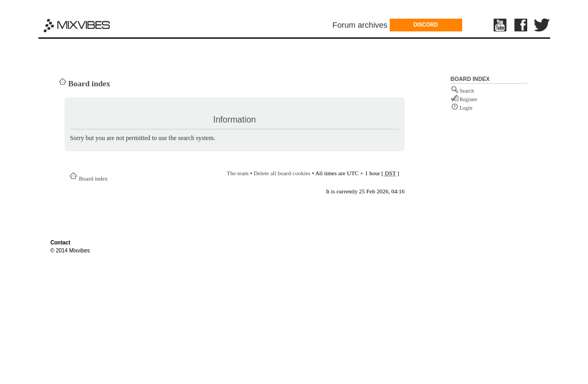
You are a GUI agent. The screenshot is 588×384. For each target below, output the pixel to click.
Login (466, 108)
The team (237, 173)
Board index (89, 84)
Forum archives (360, 25)
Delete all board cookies (282, 173)
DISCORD (425, 25)
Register (468, 99)
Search (467, 91)
